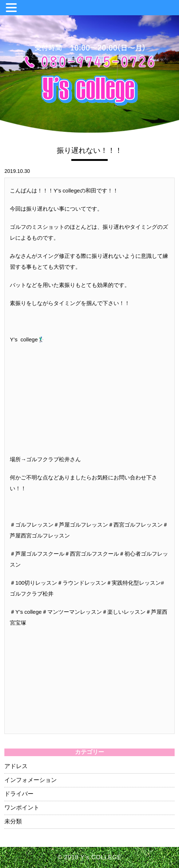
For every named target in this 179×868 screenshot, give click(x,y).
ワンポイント (22, 808)
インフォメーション (31, 780)
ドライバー (19, 794)
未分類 (13, 821)
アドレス (16, 766)
